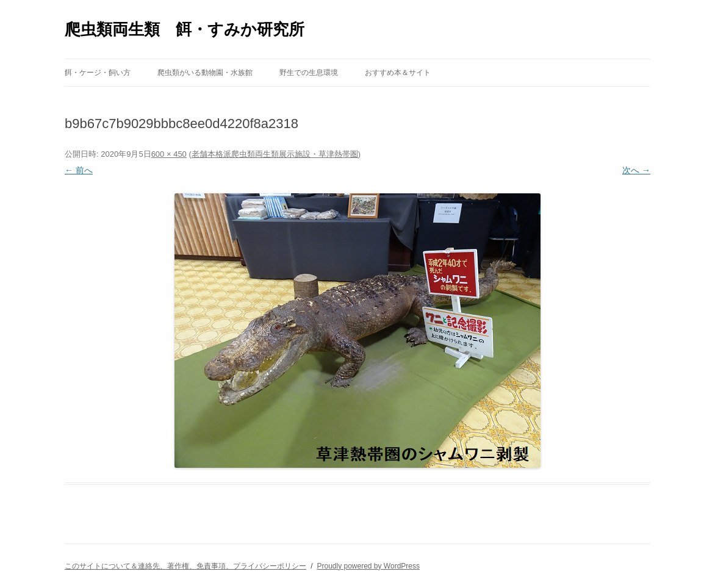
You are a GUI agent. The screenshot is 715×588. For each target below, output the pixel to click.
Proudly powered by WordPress (368, 566)
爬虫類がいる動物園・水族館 (205, 73)
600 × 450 (169, 154)
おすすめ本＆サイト (398, 73)
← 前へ (79, 170)
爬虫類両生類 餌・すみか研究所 (185, 29)
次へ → (636, 170)
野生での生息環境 (309, 73)
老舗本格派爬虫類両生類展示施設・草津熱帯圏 (275, 154)
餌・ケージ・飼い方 (98, 73)
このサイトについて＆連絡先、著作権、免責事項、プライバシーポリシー (185, 566)
